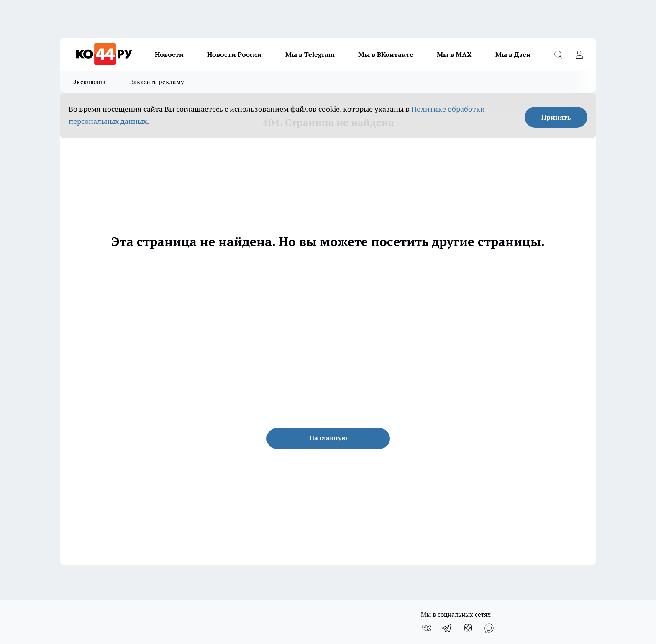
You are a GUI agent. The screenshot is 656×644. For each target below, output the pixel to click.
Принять (556, 117)
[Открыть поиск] (558, 54)
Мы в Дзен (513, 54)
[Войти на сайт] (579, 54)
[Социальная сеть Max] (489, 628)
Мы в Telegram (310, 54)
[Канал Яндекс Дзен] (468, 628)
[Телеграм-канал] (447, 628)
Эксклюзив (89, 82)
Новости (169, 54)
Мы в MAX (454, 54)
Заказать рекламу (157, 82)
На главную (328, 438)
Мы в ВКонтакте (386, 54)
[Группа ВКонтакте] (426, 628)
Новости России (234, 54)
